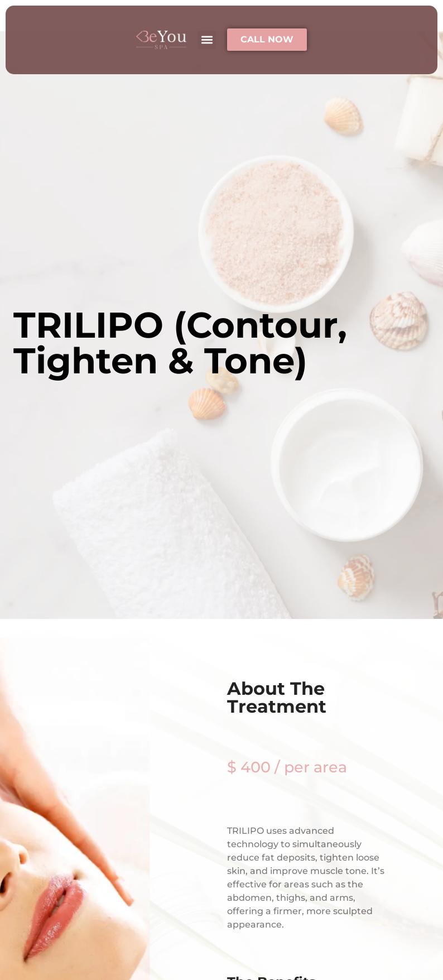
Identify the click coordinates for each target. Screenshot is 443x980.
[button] (207, 40)
